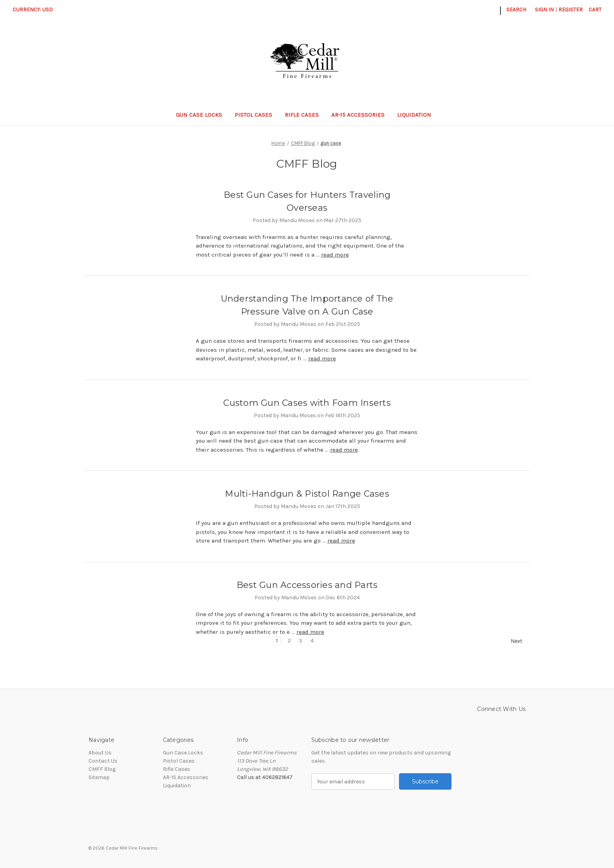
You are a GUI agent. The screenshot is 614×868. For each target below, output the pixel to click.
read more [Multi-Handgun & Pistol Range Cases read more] (341, 541)
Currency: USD (35, 10)
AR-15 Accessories (358, 115)
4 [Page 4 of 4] (312, 641)
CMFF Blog (102, 769)
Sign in (544, 10)
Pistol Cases (253, 115)
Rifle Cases (302, 115)
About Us (100, 753)
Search (516, 10)
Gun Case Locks (199, 115)
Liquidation (418, 115)
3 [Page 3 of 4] (301, 641)
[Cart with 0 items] (595, 10)
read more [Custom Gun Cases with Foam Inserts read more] (344, 450)
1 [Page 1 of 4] (277, 641)
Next (520, 641)
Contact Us (103, 761)
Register (571, 10)
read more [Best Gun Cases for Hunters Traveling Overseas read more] (335, 255)
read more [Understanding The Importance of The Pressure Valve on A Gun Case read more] (322, 358)
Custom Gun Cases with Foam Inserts (307, 403)
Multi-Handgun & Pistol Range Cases (307, 494)
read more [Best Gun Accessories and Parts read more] (310, 632)
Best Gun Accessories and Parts (307, 585)
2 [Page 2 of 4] (289, 641)
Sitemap (99, 777)
